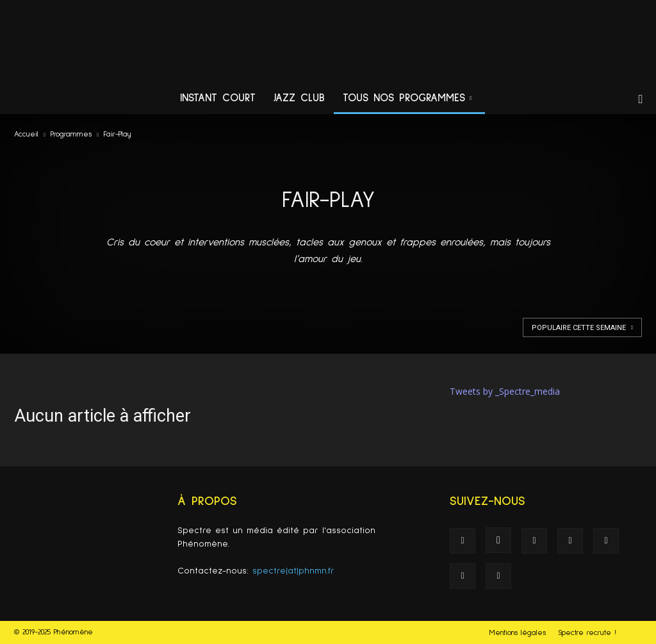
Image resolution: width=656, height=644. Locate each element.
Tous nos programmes (407, 98)
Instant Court (218, 98)
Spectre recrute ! (587, 633)
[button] (641, 100)
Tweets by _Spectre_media (505, 391)
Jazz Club (299, 98)
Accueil (26, 135)
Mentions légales (518, 633)
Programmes (71, 135)
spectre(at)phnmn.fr (293, 571)
